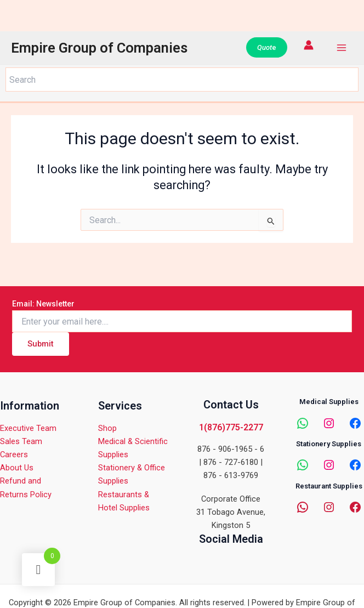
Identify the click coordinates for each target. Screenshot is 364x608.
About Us (17, 468)
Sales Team (21, 441)
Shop (107, 428)
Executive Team (28, 428)
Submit (41, 344)
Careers (14, 454)
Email (43, 304)
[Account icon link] (309, 45)
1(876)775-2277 (231, 427)
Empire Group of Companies (99, 48)
